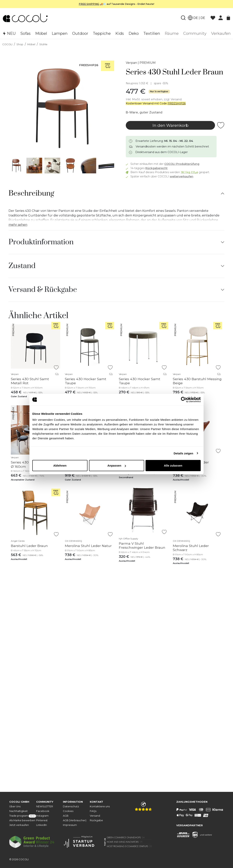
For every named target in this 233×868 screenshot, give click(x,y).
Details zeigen (183, 453)
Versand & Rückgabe (43, 290)
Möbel (31, 44)
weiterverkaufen (182, 176)
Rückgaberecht (156, 168)
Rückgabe (96, 820)
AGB (66, 816)
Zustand (22, 266)
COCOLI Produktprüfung (182, 164)
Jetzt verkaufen (19, 825)
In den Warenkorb (170, 125)
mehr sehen (18, 225)
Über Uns (15, 806)
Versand (95, 816)
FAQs (93, 811)
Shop (20, 44)
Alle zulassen (173, 466)
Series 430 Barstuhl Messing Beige (197, 381)
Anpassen (117, 466)
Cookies (68, 811)
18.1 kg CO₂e (189, 172)
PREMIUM (148, 63)
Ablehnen (60, 466)
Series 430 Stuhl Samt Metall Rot (30, 381)
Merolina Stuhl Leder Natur (88, 546)
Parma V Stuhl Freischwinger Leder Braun (142, 545)
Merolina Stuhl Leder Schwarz (191, 548)
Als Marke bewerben (22, 820)
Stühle (43, 44)
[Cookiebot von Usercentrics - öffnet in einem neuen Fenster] (184, 400)
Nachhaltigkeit (18, 811)
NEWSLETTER (45, 806)
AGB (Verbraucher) (75, 820)
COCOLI (7, 44)
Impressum (70, 825)
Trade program (23, 816)
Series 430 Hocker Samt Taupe (86, 381)
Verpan (131, 63)
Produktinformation (41, 242)
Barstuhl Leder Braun (29, 546)
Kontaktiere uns (100, 806)
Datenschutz (71, 806)
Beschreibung (31, 193)
